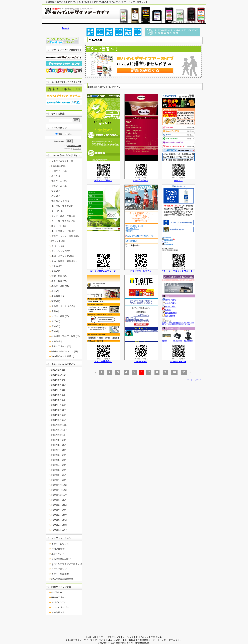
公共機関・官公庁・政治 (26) (66, 336)
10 (174, 372)
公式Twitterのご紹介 (61, 559)
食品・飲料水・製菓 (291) (64, 261)
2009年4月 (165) (59, 525)
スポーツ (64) (58, 246)
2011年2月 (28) (59, 415)
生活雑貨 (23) (58, 296)
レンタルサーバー (60, 607)
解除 (68, 134)
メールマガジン (59, 569)
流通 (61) (56, 326)
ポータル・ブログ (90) (62, 206)
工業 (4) (55, 311)
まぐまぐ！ (77, 149)
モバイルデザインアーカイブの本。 (67, 565)
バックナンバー (74, 146)
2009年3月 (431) (59, 530)
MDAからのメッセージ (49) (65, 351)
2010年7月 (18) (59, 450)
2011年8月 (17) (59, 385)
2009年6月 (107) (59, 515)
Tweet (65, 28)
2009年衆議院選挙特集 (62, 579)
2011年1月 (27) (59, 420)
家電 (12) (56, 301)
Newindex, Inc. (123, 643)
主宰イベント (58, 554)
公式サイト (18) (59, 171)
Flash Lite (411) (59, 166)
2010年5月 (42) (59, 460)
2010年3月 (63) (59, 470)
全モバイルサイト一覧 (62, 161)
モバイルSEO (58, 602)
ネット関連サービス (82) (63, 231)
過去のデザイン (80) (61, 346)
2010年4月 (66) (59, 465)
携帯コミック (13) (60, 201)
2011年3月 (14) (59, 410)
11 (184, 372)
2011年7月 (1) (58, 390)
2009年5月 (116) (59, 520)
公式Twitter (57, 592)
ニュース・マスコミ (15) (63, 221)
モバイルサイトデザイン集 (149, 637)
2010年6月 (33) (59, 455)
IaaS (89, 637)
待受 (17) (56, 191)
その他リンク (58, 612)
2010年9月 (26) (59, 440)
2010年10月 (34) (59, 435)
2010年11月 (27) (59, 430)
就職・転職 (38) (59, 276)
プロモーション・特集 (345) (65, 236)
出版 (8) (55, 291)
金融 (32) (56, 271)
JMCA (117, 640)
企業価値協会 (144, 640)
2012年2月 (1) (58, 370)
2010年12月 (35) (59, 425)
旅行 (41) (56, 321)
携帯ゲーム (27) (59, 181)
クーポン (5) (57, 211)
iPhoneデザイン (59, 597)
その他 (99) (57, 341)
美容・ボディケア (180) (63, 256)
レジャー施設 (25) (60, 316)
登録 (59, 134)
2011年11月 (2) (59, 375)
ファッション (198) (61, 251)
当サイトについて (60, 544)
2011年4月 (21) (59, 405)
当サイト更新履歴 (60, 574)
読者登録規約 (59, 141)
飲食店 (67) (57, 266)
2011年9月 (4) (58, 380)
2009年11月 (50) (59, 490)
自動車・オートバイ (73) (63, 306)
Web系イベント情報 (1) (63, 356)
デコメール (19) (59, 186)
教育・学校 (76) (59, 281)
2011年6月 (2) (58, 395)
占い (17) (56, 196)
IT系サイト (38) (59, 226)
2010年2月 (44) (59, 475)
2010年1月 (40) (59, 480)
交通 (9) (55, 331)
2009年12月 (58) (59, 485)
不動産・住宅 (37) (60, 286)
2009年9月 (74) (59, 500)
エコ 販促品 (129, 640)
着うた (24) (57, 176)
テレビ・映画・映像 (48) (63, 216)
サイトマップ (90, 640)
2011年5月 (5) (58, 400)
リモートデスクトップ (110, 637)
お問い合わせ (58, 549)
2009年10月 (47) (59, 495)
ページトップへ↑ (194, 380)
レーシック (128, 637)
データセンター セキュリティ (167, 640)
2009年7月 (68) (59, 510)
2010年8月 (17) (59, 445)
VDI (95, 637)
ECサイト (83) (58, 241)
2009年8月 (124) (59, 505)
